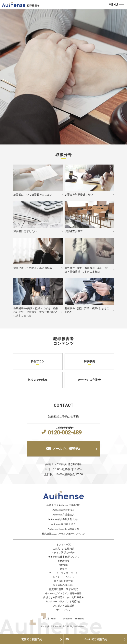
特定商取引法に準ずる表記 (63, 589)
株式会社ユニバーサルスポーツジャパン (64, 534)
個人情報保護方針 (64, 581)
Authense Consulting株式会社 (64, 529)
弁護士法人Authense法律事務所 (63, 505)
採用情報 (64, 565)
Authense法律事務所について (63, 557)
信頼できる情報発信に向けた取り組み (64, 597)
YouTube (79, 619)
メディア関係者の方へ (64, 553)
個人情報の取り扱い (64, 585)
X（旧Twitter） (51, 619)
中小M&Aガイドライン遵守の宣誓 (63, 593)
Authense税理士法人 (64, 510)
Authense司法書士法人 (64, 524)
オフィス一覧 (64, 545)
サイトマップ (64, 610)
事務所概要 (64, 561)
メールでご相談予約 (64, 448)
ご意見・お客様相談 (64, 549)
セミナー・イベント (64, 577)
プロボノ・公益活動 (64, 606)
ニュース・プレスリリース (63, 573)
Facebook (67, 619)
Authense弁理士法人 (64, 515)
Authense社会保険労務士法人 (63, 519)
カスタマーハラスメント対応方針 (64, 602)
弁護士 (64, 569)
